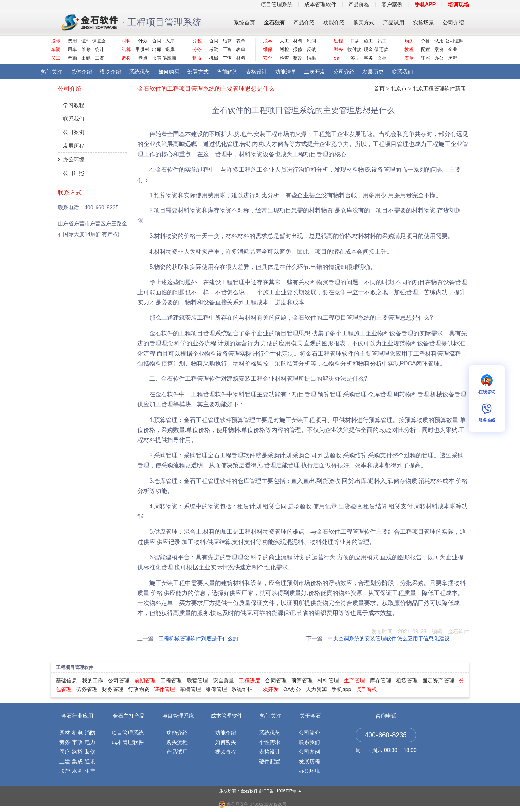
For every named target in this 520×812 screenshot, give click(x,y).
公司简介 (309, 733)
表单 (241, 41)
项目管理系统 (277, 4)
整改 (298, 58)
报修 (298, 49)
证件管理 (164, 689)
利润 (311, 41)
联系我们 (402, 72)
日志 (355, 41)
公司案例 (74, 132)
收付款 (353, 49)
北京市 (399, 88)
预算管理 (302, 680)
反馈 (311, 49)
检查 (284, 58)
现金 (368, 49)
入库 (170, 41)
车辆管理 (190, 689)
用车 (72, 49)
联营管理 (197, 680)
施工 (368, 41)
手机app (341, 689)
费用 (72, 41)
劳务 (65, 742)
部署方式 (198, 72)
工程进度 (250, 680)
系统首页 (244, 22)
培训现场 (458, 4)
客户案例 (392, 4)
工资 (99, 58)
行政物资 (139, 689)
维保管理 (216, 689)
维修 (86, 49)
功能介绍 (334, 22)
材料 (241, 58)
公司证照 (451, 41)
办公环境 (74, 159)
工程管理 (171, 680)
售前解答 (227, 72)
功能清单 (286, 72)
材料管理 (328, 680)
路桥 (77, 752)
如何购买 (169, 72)
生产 (90, 771)
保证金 (98, 41)
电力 (90, 742)
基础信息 (66, 680)
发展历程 (74, 146)
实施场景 (423, 22)
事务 (368, 58)
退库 (170, 49)
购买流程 (177, 742)
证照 (425, 58)
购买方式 (364, 22)
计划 (143, 41)
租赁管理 (407, 680)
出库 (157, 49)
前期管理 (145, 680)
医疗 (65, 752)
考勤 (72, 58)
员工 (382, 41)
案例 (439, 49)
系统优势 (140, 72)
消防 (90, 733)
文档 (382, 58)
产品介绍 (304, 22)
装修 (90, 752)
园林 (65, 733)
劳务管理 (87, 689)
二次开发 (315, 72)
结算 (227, 41)
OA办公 (292, 689)
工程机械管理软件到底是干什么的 (198, 638)
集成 (77, 761)
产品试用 (394, 22)
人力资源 (316, 689)
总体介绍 (81, 72)
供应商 (169, 58)
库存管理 (381, 680)
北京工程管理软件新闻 (439, 88)
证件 (86, 41)
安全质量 (224, 680)
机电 (77, 733)
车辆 (227, 58)
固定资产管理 (438, 680)
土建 (65, 761)
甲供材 (141, 49)
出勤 (86, 58)
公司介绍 (453, 22)
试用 (439, 41)
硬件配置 (270, 761)
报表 (157, 58)
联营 (65, 771)
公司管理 (119, 680)
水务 (77, 771)
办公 (439, 58)
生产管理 (354, 680)
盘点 (143, 58)
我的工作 (93, 680)
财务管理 (113, 689)
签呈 (355, 58)
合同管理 (276, 680)
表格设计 (256, 72)
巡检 (284, 49)
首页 (379, 88)
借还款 (381, 49)
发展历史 (373, 72)
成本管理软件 (320, 4)
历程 (453, 58)
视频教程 (226, 752)
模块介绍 (110, 72)
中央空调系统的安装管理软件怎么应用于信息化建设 (389, 638)
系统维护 (242, 689)
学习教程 (74, 105)
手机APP (425, 4)
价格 (425, 41)
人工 (284, 41)
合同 (157, 41)
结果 (311, 58)
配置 (425, 49)
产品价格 (359, 4)
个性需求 (270, 742)
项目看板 (366, 689)
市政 (77, 742)
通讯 (90, 761)
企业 (453, 49)
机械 (214, 58)
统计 (99, 49)
